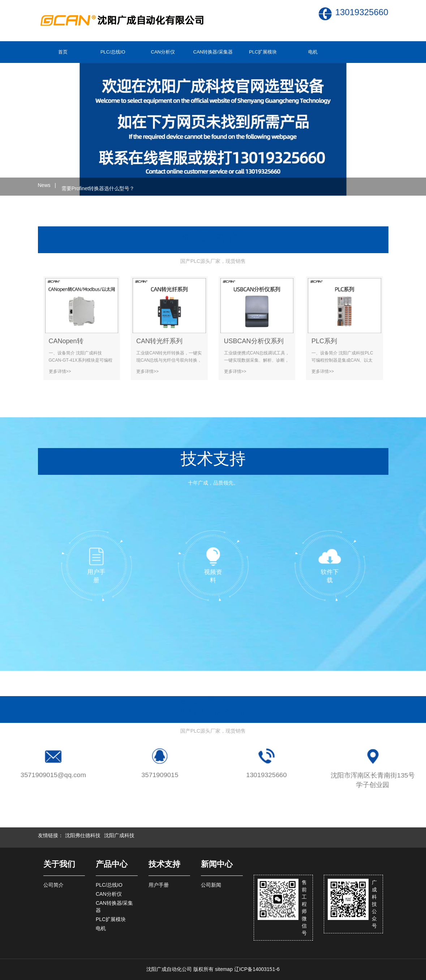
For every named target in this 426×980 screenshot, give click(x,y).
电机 (313, 52)
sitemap (224, 969)
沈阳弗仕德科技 (83, 835)
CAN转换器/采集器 (213, 52)
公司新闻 (211, 885)
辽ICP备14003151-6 (257, 969)
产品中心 (112, 864)
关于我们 (59, 864)
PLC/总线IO (113, 52)
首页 (63, 52)
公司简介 (53, 885)
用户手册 (159, 885)
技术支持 (164, 864)
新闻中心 (217, 864)
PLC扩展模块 (263, 52)
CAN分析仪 (163, 52)
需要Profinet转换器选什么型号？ (98, 187)
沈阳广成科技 (119, 835)
